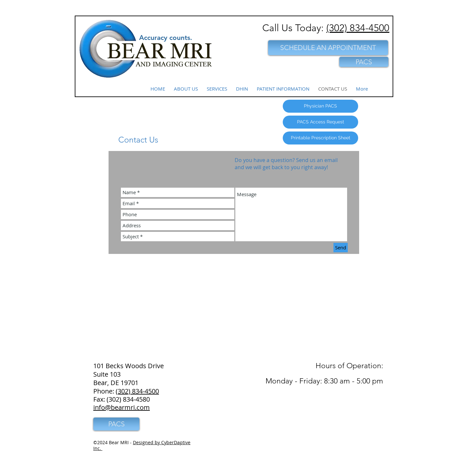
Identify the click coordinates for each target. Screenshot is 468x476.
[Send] (341, 248)
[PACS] (364, 62)
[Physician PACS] (320, 106)
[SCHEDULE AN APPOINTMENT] (328, 48)
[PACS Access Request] (320, 122)
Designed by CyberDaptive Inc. (142, 445)
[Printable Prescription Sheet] (320, 138)
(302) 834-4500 (358, 28)
